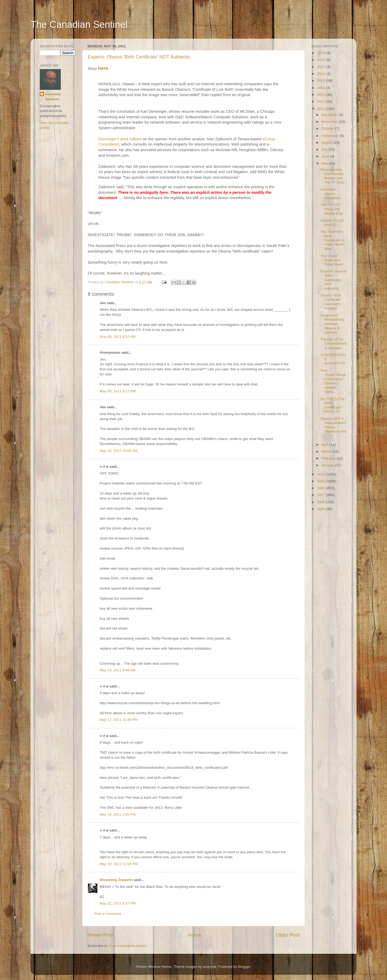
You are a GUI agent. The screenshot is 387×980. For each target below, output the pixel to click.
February (329, 458)
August (327, 143)
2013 (322, 95)
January (328, 465)
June (326, 156)
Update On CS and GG (332, 222)
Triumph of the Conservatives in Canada (334, 343)
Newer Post (100, 935)
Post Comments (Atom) (128, 946)
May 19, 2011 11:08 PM (119, 864)
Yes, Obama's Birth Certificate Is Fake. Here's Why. (333, 240)
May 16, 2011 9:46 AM (118, 670)
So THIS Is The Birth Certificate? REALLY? (333, 405)
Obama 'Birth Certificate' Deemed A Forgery (331, 302)
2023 (322, 53)
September (331, 136)
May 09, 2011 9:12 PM (118, 391)
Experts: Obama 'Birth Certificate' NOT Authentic (139, 57)
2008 (322, 488)
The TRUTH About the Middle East (332, 209)
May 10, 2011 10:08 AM (119, 451)
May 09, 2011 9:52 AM (118, 337)
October (328, 129)
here (103, 68)
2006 (322, 502)
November (330, 122)
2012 (322, 102)
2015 (322, 81)
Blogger (244, 967)
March (327, 451)
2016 (322, 74)
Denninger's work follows (120, 139)
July (325, 149)
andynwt (209, 967)
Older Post (288, 935)
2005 (322, 509)
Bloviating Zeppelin (116, 880)
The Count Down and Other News (332, 260)
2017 (322, 67)
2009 (322, 481)
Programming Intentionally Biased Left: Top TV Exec (333, 176)
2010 (322, 474)
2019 (322, 60)
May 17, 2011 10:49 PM (119, 720)
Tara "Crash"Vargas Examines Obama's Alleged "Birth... (333, 381)
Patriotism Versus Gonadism (331, 194)
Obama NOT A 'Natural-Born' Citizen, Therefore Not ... (333, 427)
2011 (322, 109)
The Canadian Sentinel (79, 24)
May (325, 163)
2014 (322, 88)
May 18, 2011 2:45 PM (118, 814)
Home (195, 935)
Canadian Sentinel (53, 97)
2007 (322, 495)
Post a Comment (108, 914)
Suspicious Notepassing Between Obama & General (332, 324)
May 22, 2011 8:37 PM (118, 903)
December (330, 115)
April (325, 445)
